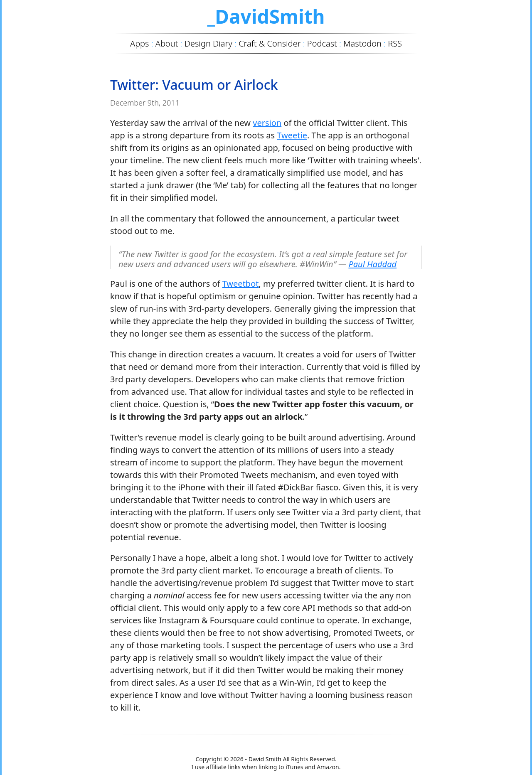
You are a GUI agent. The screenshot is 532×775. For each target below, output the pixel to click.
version (267, 123)
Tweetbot (241, 284)
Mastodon (362, 43)
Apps (139, 43)
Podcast (322, 43)
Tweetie (292, 135)
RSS (395, 43)
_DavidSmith (266, 16)
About (167, 43)
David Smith (265, 759)
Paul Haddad (372, 264)
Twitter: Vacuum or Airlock (194, 85)
